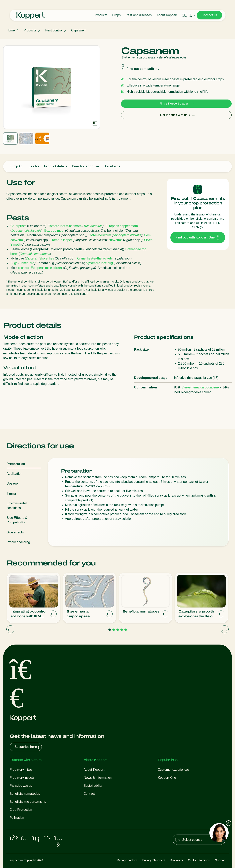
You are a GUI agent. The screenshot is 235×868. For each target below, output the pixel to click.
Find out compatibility (140, 69)
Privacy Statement (154, 860)
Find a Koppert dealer (176, 104)
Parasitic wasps (21, 786)
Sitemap (220, 860)
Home (11, 30)
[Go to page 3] (118, 630)
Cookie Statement (199, 860)
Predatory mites (21, 770)
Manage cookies (127, 860)
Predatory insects (22, 778)
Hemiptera (27, 263)
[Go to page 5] (126, 630)
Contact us (209, 15)
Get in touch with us (176, 115)
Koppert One (167, 778)
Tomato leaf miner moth (65, 226)
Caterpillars (18, 226)
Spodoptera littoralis (127, 235)
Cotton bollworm (99, 235)
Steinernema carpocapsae (200, 387)
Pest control (54, 30)
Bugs (14, 263)
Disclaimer (177, 860)
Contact (89, 794)
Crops (116, 15)
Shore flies (47, 258)
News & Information (98, 778)
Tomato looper (62, 240)
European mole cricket (46, 268)
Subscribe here (27, 747)
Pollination (17, 818)
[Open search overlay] (185, 15)
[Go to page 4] (122, 630)
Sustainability (93, 786)
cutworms (115, 240)
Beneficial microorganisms (28, 802)
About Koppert (167, 15)
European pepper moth (122, 226)
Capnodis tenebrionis (35, 254)
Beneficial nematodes (25, 794)
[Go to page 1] (110, 630)
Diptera (31, 258)
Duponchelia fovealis (26, 231)
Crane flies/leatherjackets (95, 258)
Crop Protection (21, 810)
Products (101, 15)
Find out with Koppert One (198, 237)
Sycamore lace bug (99, 263)
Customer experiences (174, 770)
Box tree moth (54, 231)
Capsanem (79, 30)
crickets (23, 268)
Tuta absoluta (93, 226)
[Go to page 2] (114, 630)
